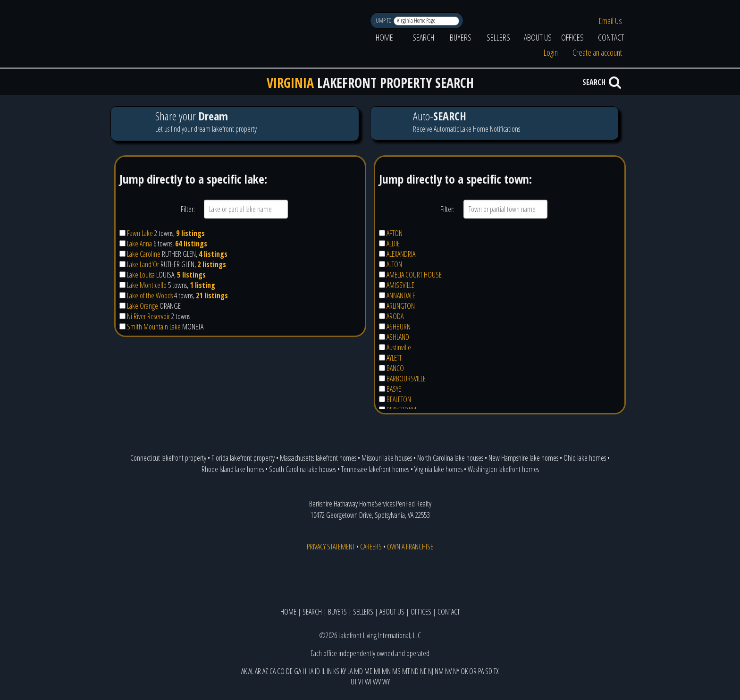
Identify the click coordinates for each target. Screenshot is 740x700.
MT (406, 671)
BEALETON (399, 399)
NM (439, 671)
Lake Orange (143, 306)
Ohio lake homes (585, 458)
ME (368, 671)
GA (298, 671)
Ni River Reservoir (148, 316)
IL (323, 671)
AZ (265, 671)
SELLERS (498, 37)
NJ (431, 671)
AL (251, 671)
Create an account (597, 52)
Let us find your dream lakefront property (235, 123)
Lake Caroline (144, 254)
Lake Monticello (147, 285)
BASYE (394, 389)
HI (305, 671)
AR (258, 671)
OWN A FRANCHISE (410, 547)
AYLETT (394, 358)
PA (481, 671)
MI (377, 671)
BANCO (395, 368)
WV (377, 682)
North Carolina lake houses (450, 458)
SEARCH (423, 37)
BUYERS (461, 37)
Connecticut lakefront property (168, 458)
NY (456, 671)
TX (496, 671)
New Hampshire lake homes (523, 458)
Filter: (188, 209)
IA (311, 671)
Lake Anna (139, 244)
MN (386, 671)
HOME (384, 37)
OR (473, 671)
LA (350, 671)
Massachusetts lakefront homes (318, 458)
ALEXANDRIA (401, 254)
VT (361, 682)
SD (489, 671)
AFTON (395, 233)
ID (317, 671)
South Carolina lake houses (303, 469)
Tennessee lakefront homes (375, 469)
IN (329, 671)
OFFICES (572, 37)
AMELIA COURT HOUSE (414, 275)
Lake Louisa (141, 275)
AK (244, 671)
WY (386, 682)
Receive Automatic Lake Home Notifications (494, 123)
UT (354, 682)
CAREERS (371, 547)
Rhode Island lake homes (233, 469)
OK (464, 671)
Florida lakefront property (243, 458)
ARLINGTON (401, 306)
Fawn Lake (140, 233)
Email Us (610, 21)
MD (358, 671)
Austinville (399, 347)
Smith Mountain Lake (154, 327)
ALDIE (393, 244)
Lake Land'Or (143, 264)
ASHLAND (398, 337)
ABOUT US (538, 37)
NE (423, 671)
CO (281, 671)
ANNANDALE (401, 295)
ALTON (394, 264)
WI (368, 682)
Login (551, 52)
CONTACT (611, 37)
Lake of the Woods (150, 295)
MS (396, 671)
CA (273, 671)
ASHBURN (399, 327)
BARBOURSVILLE (406, 379)
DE (289, 671)
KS (336, 671)
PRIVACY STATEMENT (331, 547)
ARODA (395, 316)
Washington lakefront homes (503, 469)
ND (415, 671)
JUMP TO (383, 21)
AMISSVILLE (400, 285)
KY (343, 671)
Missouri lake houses (387, 458)
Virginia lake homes (438, 469)
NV (448, 671)
